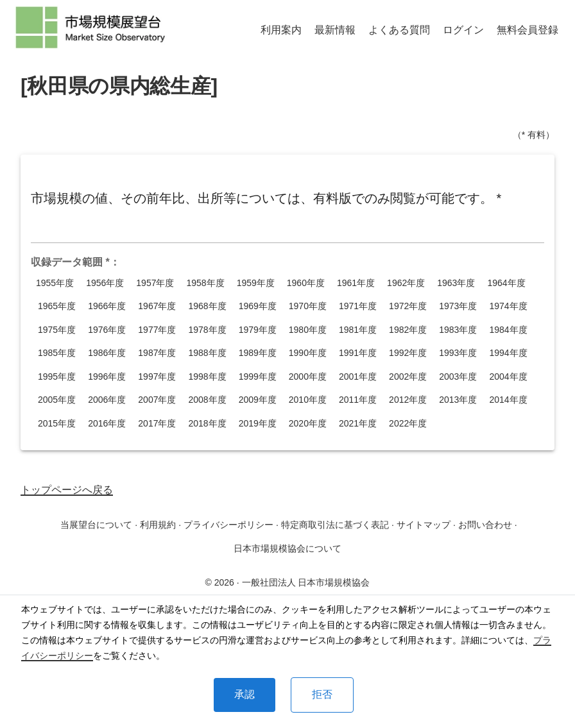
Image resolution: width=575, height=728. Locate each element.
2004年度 (508, 377)
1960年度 (306, 283)
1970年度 (308, 306)
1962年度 (406, 283)
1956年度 (105, 283)
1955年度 (55, 283)
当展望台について (96, 525)
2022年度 (408, 424)
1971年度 (358, 306)
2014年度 (508, 400)
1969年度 (258, 306)
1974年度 (508, 306)
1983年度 (458, 330)
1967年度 (157, 306)
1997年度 (157, 377)
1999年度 (258, 377)
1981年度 (358, 330)
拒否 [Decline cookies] (322, 694)
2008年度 (207, 400)
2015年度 (57, 424)
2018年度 (207, 424)
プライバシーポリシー (228, 525)
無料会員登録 (528, 30)
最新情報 (335, 30)
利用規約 (158, 525)
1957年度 (155, 283)
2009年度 (258, 400)
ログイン (463, 30)
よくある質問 (399, 30)
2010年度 (308, 400)
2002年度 (408, 377)
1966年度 (107, 306)
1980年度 (308, 330)
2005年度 (57, 400)
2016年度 (107, 424)
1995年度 (57, 377)
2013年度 (458, 400)
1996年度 (107, 377)
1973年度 (458, 306)
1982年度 (408, 330)
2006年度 (107, 400)
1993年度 (458, 353)
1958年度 (205, 283)
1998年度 (207, 377)
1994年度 (508, 353)
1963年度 (456, 283)
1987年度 (157, 353)
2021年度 (358, 424)
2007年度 (157, 400)
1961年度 (356, 283)
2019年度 (258, 424)
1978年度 (207, 330)
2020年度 (308, 424)
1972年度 (408, 306)
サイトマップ (424, 525)
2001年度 (358, 377)
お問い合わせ (485, 525)
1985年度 (57, 353)
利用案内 (281, 30)
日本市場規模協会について (287, 548)
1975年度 (57, 330)
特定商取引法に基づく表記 (335, 525)
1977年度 (157, 330)
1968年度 (207, 306)
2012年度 (408, 400)
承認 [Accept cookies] (245, 694)
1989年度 (258, 353)
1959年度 (256, 283)
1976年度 (107, 330)
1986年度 (107, 353)
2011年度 (358, 400)
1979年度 (258, 330)
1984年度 (508, 330)
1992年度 (408, 353)
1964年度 (506, 283)
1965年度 (57, 306)
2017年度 (157, 424)
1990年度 (308, 353)
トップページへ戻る (67, 490)
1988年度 (207, 353)
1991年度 (358, 353)
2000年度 (308, 377)
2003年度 (458, 377)
